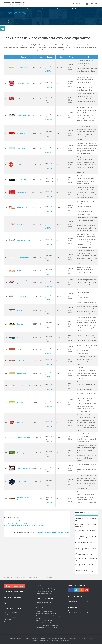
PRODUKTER (93, 4)
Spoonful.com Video (24, 240)
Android (45, 12)
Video (15, 577)
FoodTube (20, 422)
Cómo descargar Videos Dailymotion (16, 523)
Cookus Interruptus (23, 438)
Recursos (10, 577)
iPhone (29, 12)
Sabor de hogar (22, 192)
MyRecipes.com (22, 208)
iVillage (19, 165)
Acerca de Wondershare (16, 638)
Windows (75, 9)
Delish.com (21, 271)
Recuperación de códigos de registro (47, 589)
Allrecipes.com (22, 67)
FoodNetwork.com (23, 83)
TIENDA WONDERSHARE (16, 586)
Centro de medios (9, 620)
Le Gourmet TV (22, 482)
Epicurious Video (23, 180)
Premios (6, 622)
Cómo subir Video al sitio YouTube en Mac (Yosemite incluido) (85, 531)
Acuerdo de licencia (52, 638)
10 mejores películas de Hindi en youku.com (84, 543)
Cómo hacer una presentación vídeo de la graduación (86, 559)
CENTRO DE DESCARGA (16, 592)
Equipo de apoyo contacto (44, 594)
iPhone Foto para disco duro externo (47, 614)
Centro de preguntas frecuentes (45, 591)
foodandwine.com (23, 257)
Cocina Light (21, 224)
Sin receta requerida (24, 386)
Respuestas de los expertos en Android (47, 628)
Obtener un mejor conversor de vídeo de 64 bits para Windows (86, 549)
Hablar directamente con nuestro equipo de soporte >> (54, 532)
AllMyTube (49, 71)
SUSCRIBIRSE (73, 601)
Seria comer (21, 148)
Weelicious (21, 360)
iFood (19, 349)
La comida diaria (22, 296)
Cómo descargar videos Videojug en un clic (18, 521)
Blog (85, 638)
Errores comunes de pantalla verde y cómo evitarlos (85, 525)
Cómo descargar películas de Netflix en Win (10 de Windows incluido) (26, 525)
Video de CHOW (23, 133)
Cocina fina (21, 338)
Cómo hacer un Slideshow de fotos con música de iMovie (86, 565)
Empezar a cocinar (23, 373)
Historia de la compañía (11, 617)
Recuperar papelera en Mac (44, 620)
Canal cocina (21, 324)
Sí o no (44, 9)
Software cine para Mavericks (83, 554)
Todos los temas (32, 9)
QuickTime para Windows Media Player (48, 625)
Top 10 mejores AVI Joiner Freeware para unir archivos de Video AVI (85, 571)
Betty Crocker (22, 99)
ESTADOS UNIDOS (75, 612)
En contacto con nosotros (75, 638)
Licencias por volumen (10, 612)
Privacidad (42, 638)
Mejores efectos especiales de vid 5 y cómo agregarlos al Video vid (85, 537)
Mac (59, 9)
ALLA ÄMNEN (79, 4)
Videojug (20, 310)
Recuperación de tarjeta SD (44, 623)
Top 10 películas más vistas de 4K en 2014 (85, 519)
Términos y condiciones (31, 638)
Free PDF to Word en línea (44, 602)
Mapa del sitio (62, 638)
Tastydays (20, 402)
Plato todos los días (24, 468)
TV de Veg (20, 453)
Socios (6, 615)
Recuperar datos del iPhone (44, 611)
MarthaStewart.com (24, 115)
